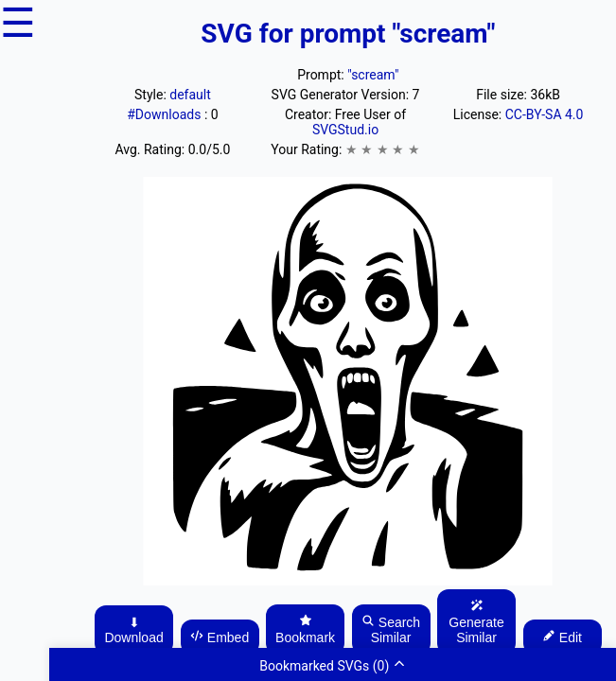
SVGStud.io (345, 130)
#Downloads (166, 114)
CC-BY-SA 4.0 (545, 114)
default (190, 95)
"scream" (373, 75)
